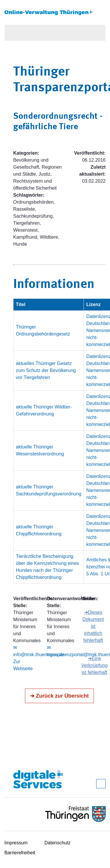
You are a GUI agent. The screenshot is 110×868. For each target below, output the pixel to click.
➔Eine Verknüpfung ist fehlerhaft (94, 665)
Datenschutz (58, 843)
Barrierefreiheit (20, 853)
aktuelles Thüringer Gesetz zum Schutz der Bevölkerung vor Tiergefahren (46, 370)
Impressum (16, 843)
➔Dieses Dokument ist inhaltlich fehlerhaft (93, 626)
